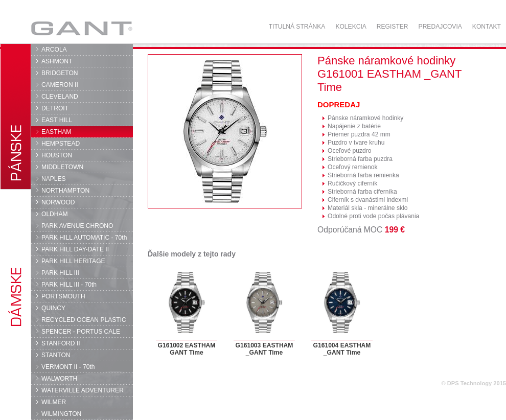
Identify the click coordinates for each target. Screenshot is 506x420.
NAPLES (54, 179)
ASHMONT (57, 61)
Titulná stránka (297, 27)
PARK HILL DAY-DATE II (75, 249)
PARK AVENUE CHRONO (77, 226)
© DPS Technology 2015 (474, 383)
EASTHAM (56, 132)
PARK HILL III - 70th (69, 285)
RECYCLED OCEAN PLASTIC (84, 320)
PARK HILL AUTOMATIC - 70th (84, 238)
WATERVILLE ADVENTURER (83, 390)
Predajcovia (440, 27)
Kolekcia (351, 27)
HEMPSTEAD (61, 144)
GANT (82, 28)
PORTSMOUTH (63, 296)
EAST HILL (57, 120)
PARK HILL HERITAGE (73, 261)
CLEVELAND (60, 97)
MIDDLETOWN (62, 167)
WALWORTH (59, 379)
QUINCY (53, 308)
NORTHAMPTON (65, 191)
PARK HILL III (60, 273)
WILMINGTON (61, 414)
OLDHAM (55, 214)
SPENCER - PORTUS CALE (81, 332)
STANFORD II (61, 343)
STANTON (56, 355)
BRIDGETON (60, 73)
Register (393, 27)
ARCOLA (54, 50)
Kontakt (487, 27)
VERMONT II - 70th (68, 367)
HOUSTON (57, 155)
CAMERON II (60, 85)
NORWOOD (58, 202)
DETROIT (55, 108)
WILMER (54, 402)
